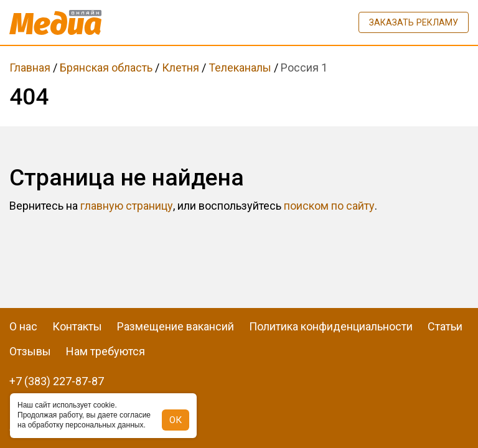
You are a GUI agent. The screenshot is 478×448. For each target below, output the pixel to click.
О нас (23, 326)
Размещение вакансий (176, 326)
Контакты (77, 326)
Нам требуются (105, 351)
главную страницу (127, 206)
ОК (176, 420)
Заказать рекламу (414, 22)
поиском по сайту (329, 206)
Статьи (445, 326)
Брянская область (106, 68)
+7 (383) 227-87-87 (57, 381)
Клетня (180, 68)
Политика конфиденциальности (331, 326)
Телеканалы (240, 68)
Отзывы (30, 351)
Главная (30, 68)
